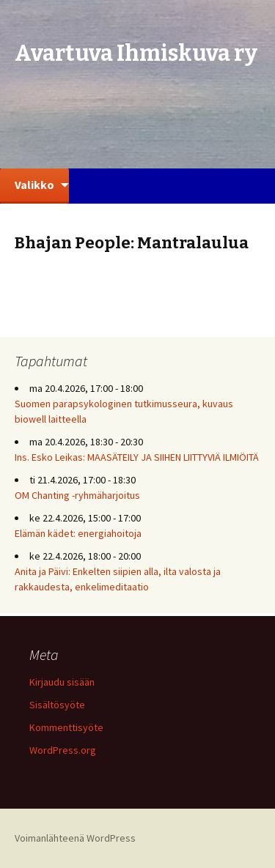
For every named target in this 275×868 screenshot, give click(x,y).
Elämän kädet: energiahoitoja (78, 533)
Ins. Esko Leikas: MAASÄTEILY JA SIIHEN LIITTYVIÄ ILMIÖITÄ (137, 457)
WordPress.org (63, 750)
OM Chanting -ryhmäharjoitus (77, 495)
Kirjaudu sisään (62, 682)
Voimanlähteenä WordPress (75, 838)
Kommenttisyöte (66, 727)
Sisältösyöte (57, 705)
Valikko (34, 185)
